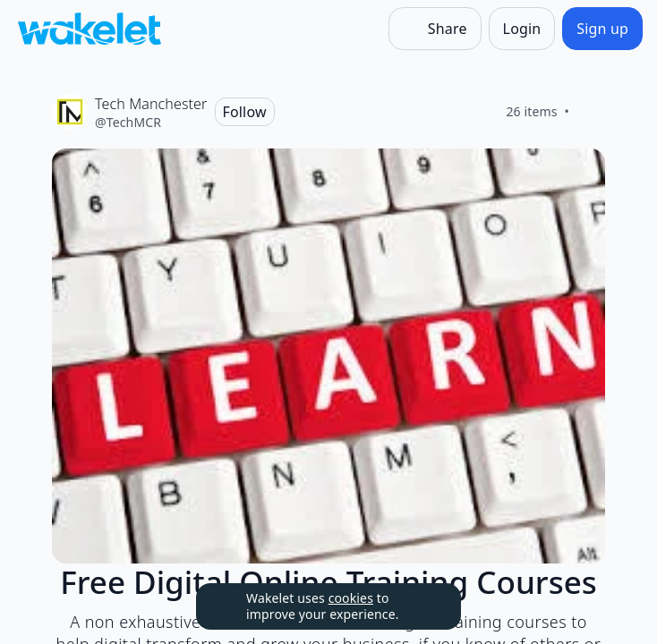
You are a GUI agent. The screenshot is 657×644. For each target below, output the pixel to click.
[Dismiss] (425, 606)
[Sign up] (602, 29)
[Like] (591, 112)
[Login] (522, 29)
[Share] (435, 29)
